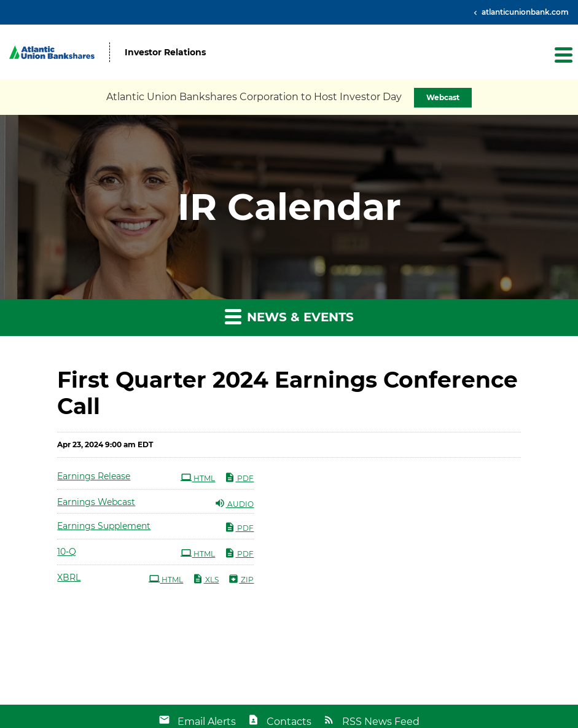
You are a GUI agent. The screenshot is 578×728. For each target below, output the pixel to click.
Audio (234, 503)
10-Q (67, 552)
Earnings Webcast (96, 502)
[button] (563, 55)
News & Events (289, 316)
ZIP (241, 579)
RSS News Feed (381, 722)
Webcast (443, 97)
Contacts (289, 722)
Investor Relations (165, 53)
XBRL (69, 577)
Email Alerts (207, 722)
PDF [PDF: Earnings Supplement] (239, 527)
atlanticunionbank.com (524, 12)
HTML (198, 477)
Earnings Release (94, 476)
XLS (205, 579)
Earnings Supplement (104, 526)
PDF (239, 477)
